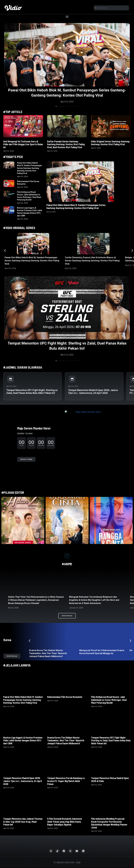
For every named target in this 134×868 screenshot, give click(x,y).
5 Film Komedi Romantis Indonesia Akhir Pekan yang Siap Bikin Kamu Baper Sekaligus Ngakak (65, 822)
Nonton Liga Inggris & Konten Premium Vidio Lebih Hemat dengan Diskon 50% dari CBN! (30, 212)
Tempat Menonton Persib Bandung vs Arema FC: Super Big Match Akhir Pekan (66, 781)
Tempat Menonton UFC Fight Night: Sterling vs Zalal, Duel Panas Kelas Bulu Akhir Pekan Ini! (32, 391)
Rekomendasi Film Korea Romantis (65, 697)
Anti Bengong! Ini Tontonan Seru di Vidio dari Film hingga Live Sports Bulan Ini (23, 144)
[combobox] (111, 8)
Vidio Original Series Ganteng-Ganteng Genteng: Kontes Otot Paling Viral (110, 143)
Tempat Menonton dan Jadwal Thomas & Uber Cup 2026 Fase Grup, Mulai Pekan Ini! (23, 822)
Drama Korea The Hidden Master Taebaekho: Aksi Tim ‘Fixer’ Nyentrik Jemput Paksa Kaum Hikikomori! (48, 653)
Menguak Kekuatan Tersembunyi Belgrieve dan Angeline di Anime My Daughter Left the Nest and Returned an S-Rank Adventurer (94, 600)
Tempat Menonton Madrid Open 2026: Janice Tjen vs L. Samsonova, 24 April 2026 (93, 391)
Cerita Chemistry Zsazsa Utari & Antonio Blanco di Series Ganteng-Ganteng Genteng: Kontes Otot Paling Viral (92, 261)
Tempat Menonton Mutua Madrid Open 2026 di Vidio (110, 780)
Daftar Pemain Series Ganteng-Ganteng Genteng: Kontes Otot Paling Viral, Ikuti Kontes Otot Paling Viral (66, 144)
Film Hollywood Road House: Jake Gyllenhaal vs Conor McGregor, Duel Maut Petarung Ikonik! (29, 196)
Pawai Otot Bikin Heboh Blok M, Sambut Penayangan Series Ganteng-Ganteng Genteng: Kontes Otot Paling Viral (29, 168)
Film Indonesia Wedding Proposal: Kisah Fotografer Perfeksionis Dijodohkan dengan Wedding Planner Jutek (109, 823)
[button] (67, 17)
